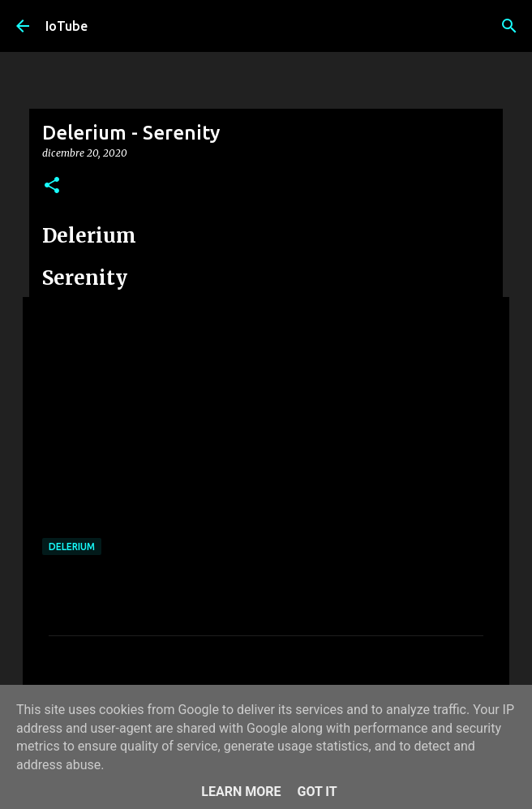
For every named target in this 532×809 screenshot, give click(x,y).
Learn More (241, 792)
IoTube (66, 26)
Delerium (72, 547)
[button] (52, 186)
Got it (317, 792)
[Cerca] (509, 26)
